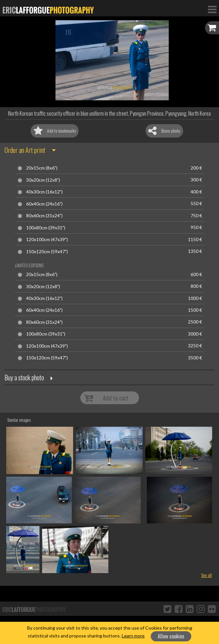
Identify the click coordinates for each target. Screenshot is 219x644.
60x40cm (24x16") (44, 204)
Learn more (133, 636)
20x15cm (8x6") (42, 168)
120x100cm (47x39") (47, 239)
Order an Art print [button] (25, 150)
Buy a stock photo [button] (24, 377)
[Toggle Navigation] (212, 9)
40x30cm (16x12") (44, 192)
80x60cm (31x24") (44, 216)
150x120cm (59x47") (47, 252)
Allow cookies (171, 636)
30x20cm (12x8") (43, 180)
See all (206, 575)
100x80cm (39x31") (46, 228)
